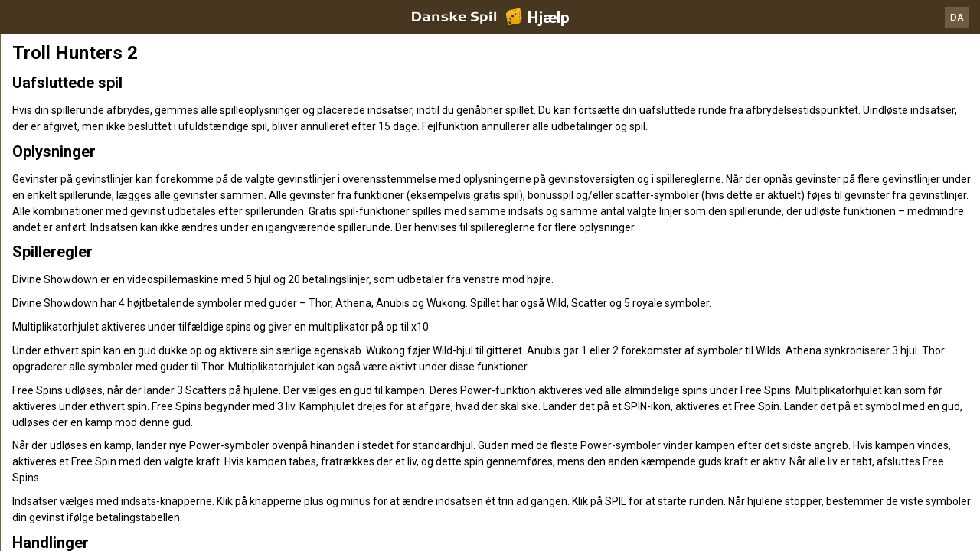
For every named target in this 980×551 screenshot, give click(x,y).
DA (957, 17)
